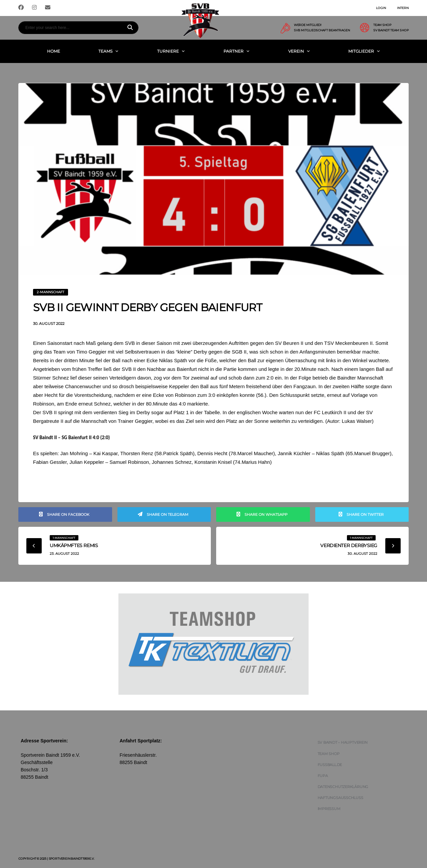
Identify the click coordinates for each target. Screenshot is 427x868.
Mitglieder (361, 51)
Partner (234, 51)
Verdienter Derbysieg (349, 545)
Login (381, 8)
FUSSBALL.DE (330, 765)
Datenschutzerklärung (343, 787)
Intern (403, 8)
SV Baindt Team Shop (391, 30)
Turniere (168, 51)
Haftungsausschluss (340, 798)
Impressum (329, 809)
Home (54, 51)
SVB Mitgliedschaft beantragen (322, 30)
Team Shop (329, 754)
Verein (296, 51)
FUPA (323, 776)
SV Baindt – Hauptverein (343, 742)
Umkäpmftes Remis (74, 545)
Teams (105, 51)
